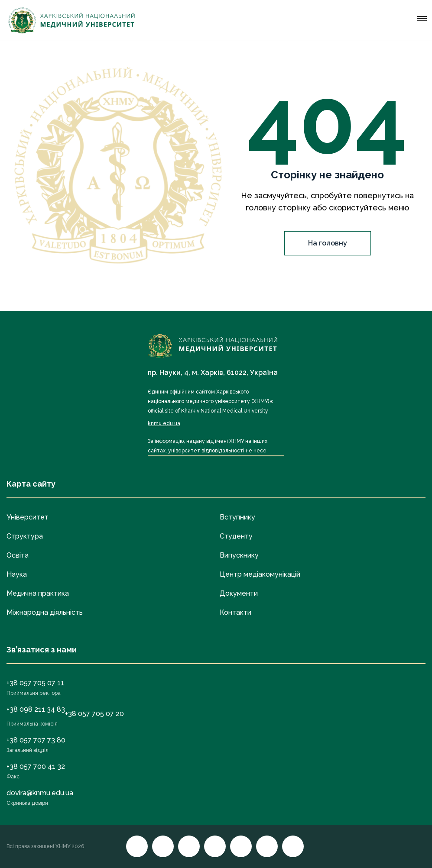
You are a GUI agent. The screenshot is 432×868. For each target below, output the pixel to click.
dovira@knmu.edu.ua (40, 793)
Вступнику (237, 517)
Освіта (18, 555)
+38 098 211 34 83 (36, 709)
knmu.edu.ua (164, 423)
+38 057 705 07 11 (35, 683)
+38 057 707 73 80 (36, 740)
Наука (17, 574)
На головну (328, 243)
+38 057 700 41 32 (36, 766)
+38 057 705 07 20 (94, 714)
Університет (28, 517)
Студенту (236, 536)
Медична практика (38, 593)
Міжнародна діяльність (45, 612)
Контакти (235, 612)
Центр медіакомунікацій (260, 574)
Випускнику (239, 555)
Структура (25, 536)
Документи (239, 593)
